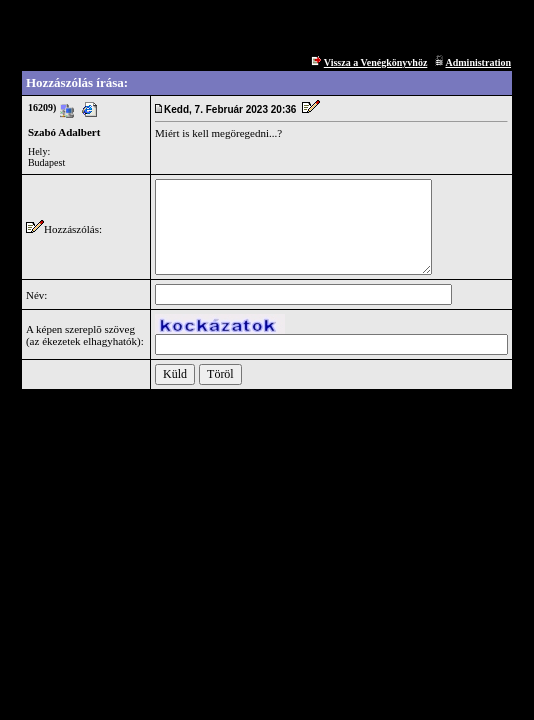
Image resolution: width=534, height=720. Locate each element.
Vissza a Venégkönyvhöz (376, 62)
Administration (478, 62)
